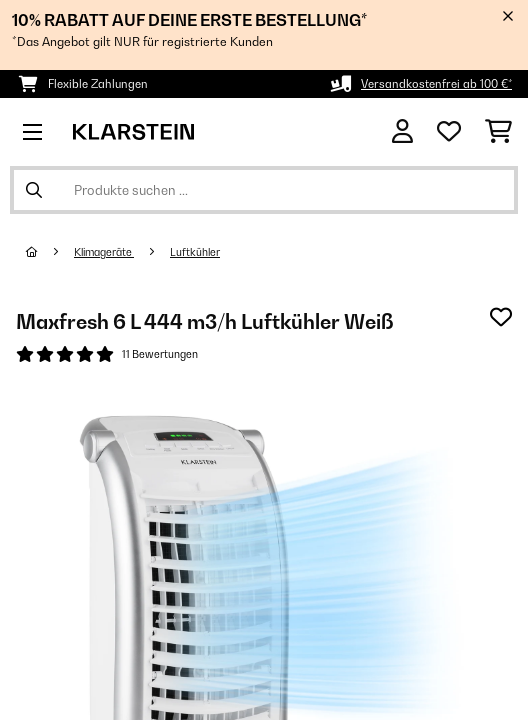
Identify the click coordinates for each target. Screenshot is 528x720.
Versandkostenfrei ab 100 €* (436, 84)
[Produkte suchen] (264, 190)
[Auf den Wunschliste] (501, 317)
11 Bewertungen (160, 354)
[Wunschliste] (449, 132)
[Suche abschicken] (34, 190)
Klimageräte (104, 252)
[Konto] (402, 131)
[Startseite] (50, 252)
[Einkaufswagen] (498, 132)
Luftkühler (195, 252)
